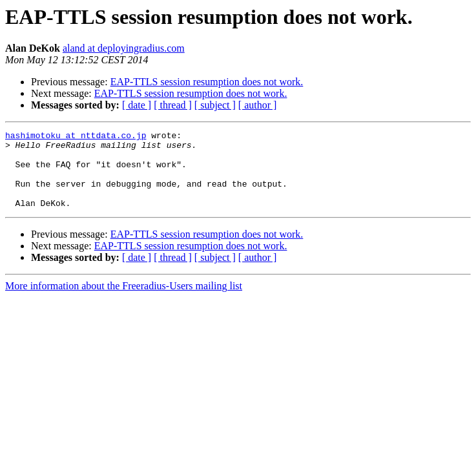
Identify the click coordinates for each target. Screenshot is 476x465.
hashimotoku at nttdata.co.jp (76, 137)
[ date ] (137, 105)
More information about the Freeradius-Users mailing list (124, 301)
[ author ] (258, 105)
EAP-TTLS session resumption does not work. (207, 82)
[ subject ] (215, 105)
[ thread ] (173, 105)
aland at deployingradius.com (124, 48)
